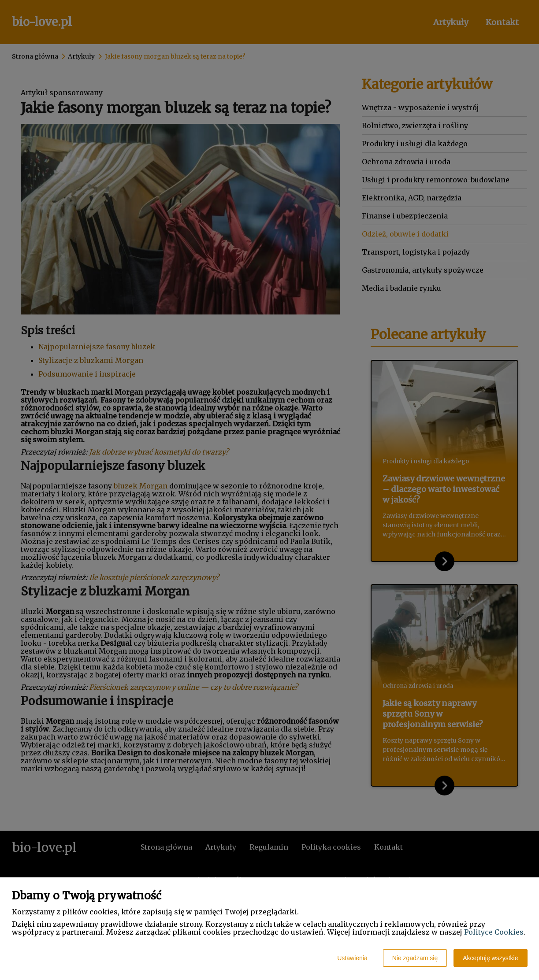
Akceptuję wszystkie (490, 958)
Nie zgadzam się (415, 958)
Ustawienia (352, 958)
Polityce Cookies (494, 932)
